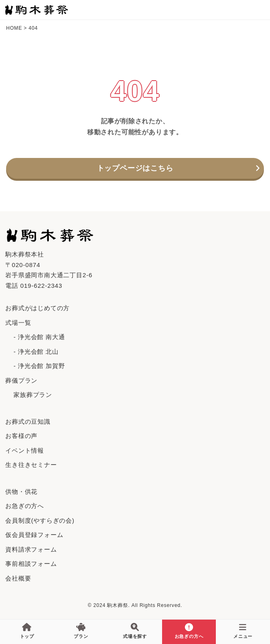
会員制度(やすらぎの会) (40, 520)
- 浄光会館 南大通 (39, 337)
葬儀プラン (21, 380)
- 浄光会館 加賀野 (39, 366)
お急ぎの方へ (25, 506)
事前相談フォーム (31, 564)
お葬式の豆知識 (28, 422)
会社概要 (18, 578)
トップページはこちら (135, 168)
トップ (27, 631)
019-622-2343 (41, 286)
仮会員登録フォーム (34, 535)
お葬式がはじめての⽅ (37, 308)
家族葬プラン (33, 395)
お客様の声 (21, 436)
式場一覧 (18, 323)
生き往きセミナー (31, 465)
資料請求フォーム (31, 549)
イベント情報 (25, 450)
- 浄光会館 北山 (36, 352)
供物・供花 (21, 492)
